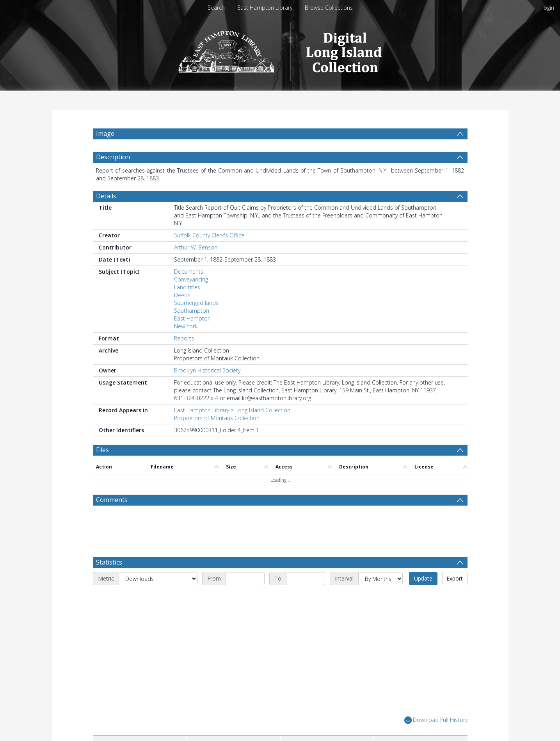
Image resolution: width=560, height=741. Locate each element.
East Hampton (192, 318)
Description (113, 157)
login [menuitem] (548, 8)
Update (423, 578)
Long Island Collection (263, 410)
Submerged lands (196, 303)
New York (186, 326)
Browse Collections (329, 8)
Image (105, 134)
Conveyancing (191, 279)
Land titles (187, 287)
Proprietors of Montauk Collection (217, 418)
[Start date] (245, 579)
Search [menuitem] (216, 8)
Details (106, 196)
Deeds (182, 295)
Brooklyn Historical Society (207, 370)
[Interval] (380, 579)
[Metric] (158, 579)
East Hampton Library (265, 8)
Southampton (192, 311)
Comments (112, 500)
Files (102, 450)
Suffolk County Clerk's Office (209, 235)
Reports (184, 338)
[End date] (306, 579)
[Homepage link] (280, 49)
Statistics (109, 562)
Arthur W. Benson (196, 247)
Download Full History (436, 720)
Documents (189, 272)
